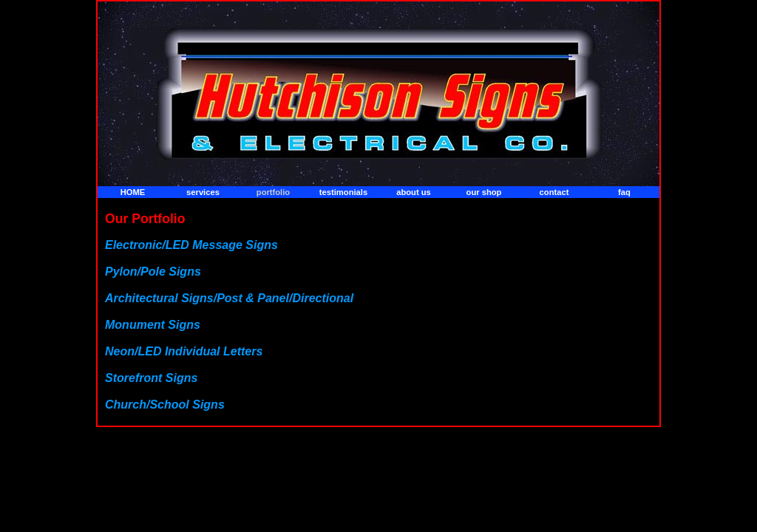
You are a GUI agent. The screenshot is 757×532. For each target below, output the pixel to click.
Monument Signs (153, 325)
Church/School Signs (165, 405)
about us (414, 192)
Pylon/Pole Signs (153, 272)
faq (624, 192)
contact (554, 192)
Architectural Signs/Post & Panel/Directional (229, 298)
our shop (484, 192)
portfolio (273, 192)
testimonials (343, 192)
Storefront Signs (151, 378)
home (133, 192)
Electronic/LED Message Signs (191, 245)
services (203, 192)
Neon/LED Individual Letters (184, 351)
